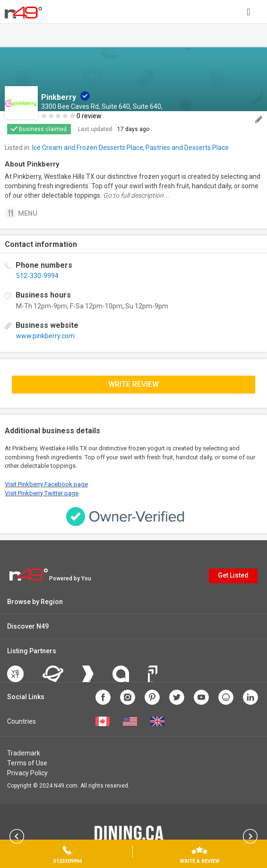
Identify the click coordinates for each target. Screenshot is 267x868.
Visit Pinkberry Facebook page (46, 484)
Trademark (24, 753)
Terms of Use (27, 763)
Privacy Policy (27, 773)
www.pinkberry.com (45, 336)
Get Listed (233, 575)
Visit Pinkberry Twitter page (42, 493)
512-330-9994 (37, 276)
